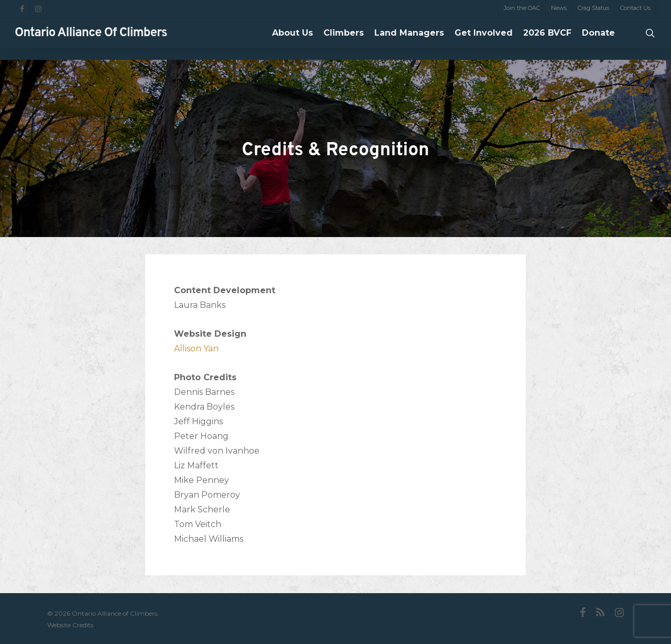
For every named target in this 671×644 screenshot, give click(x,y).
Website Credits (70, 625)
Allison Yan (196, 348)
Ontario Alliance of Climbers (91, 39)
